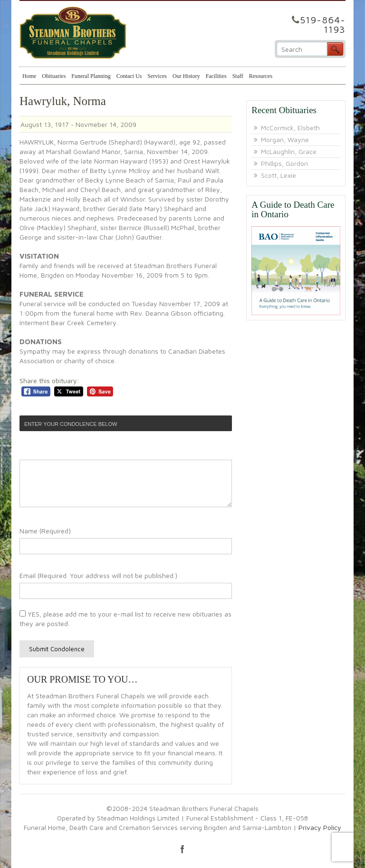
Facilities (216, 76)
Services (157, 76)
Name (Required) (45, 531)
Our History (186, 76)
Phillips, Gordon (284, 163)
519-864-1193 (323, 24)
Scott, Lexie (279, 175)
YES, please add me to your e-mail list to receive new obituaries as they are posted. (125, 619)
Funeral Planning (91, 76)
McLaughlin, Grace (289, 151)
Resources (261, 76)
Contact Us (129, 76)
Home (29, 76)
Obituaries (54, 76)
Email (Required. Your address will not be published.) (98, 575)
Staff (238, 76)
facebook (182, 849)
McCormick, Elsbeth (290, 128)
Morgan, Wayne (285, 140)
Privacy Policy (320, 827)
